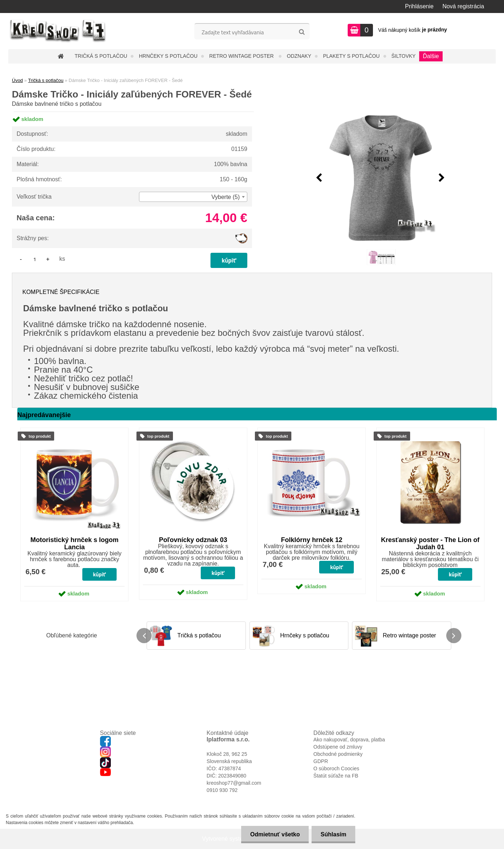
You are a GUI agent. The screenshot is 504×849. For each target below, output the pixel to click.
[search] (302, 32)
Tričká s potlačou (101, 56)
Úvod (17, 80)
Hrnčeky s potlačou (168, 56)
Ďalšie (431, 56)
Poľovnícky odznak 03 (193, 540)
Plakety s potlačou (351, 56)
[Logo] (58, 31)
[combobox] (193, 197)
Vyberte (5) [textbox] (225, 197)
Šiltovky (403, 56)
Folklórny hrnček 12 (312, 540)
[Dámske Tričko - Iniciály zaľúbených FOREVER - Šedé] (381, 178)
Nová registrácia (463, 6)
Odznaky (299, 56)
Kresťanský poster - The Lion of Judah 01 (430, 543)
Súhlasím (333, 834)
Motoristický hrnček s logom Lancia (74, 543)
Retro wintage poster (242, 56)
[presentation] (319, 178)
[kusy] (35, 259)
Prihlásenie (419, 6)
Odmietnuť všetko (275, 834)
